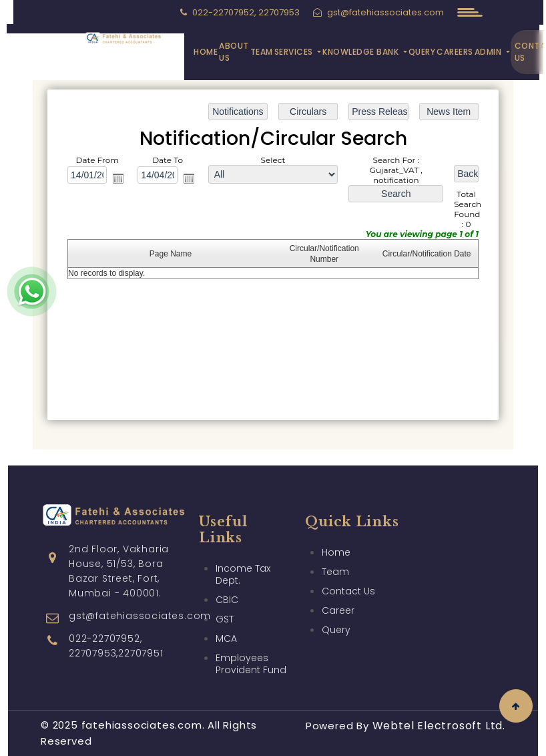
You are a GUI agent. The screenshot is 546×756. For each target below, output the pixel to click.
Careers (455, 52)
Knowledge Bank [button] (362, 52)
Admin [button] (489, 52)
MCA (226, 614)
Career (338, 586)
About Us (234, 52)
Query (422, 52)
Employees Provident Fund (251, 640)
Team (262, 52)
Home (206, 52)
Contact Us (348, 567)
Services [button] (295, 52)
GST (225, 595)
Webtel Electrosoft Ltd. (439, 726)
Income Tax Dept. (243, 550)
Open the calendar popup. (118, 178)
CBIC (227, 576)
